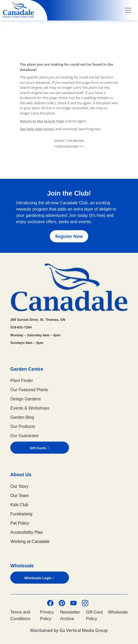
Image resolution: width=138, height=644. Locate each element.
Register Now (69, 236)
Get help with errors (37, 129)
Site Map (59, 140)
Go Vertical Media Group (84, 630)
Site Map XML (76, 140)
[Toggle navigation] (128, 10)
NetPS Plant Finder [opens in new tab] (68, 146)
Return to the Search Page (42, 121)
